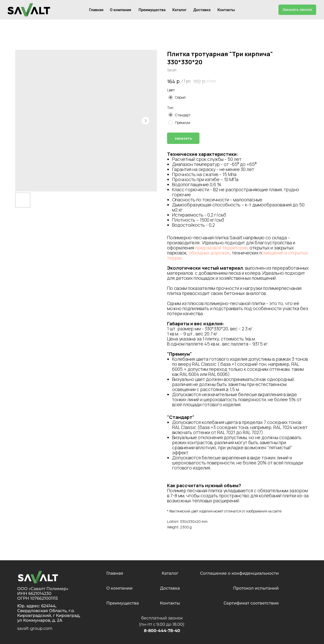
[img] (38, 577)
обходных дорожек (209, 253)
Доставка (202, 10)
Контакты (226, 10)
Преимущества (152, 10)
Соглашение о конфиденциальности (239, 573)
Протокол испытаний (256, 588)
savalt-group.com (35, 628)
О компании (120, 10)
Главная (96, 10)
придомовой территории (221, 248)
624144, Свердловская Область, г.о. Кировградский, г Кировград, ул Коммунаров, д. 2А (49, 613)
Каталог (179, 10)
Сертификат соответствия (251, 603)
